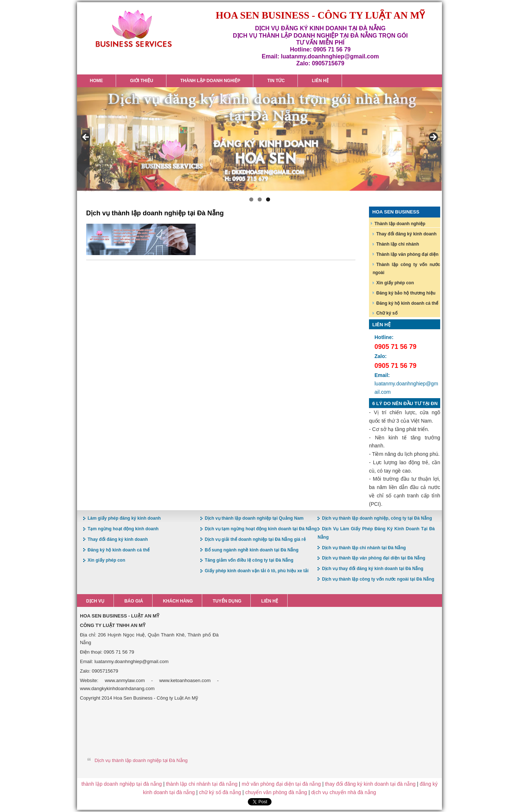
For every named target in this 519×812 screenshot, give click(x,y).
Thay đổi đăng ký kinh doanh (406, 234)
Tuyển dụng (227, 601)
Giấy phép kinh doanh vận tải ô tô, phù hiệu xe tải (257, 571)
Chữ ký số (387, 313)
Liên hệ (270, 601)
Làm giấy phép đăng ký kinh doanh (124, 518)
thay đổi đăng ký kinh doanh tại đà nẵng (370, 784)
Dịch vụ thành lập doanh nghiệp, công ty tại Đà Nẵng (377, 518)
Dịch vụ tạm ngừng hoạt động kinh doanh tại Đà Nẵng (261, 529)
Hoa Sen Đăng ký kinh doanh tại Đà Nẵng (134, 29)
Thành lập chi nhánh (398, 244)
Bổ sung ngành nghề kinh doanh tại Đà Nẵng (252, 550)
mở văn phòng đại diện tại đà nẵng (281, 784)
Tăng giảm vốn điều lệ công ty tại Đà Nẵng (249, 560)
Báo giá (134, 601)
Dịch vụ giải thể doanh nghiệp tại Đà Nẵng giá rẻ (255, 539)
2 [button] (260, 199)
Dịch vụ (95, 601)
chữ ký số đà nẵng (220, 792)
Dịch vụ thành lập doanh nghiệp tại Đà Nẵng (141, 760)
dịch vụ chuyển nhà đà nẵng (344, 792)
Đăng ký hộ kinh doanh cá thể (407, 303)
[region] (259, 139)
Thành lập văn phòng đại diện (407, 254)
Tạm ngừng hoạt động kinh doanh (123, 529)
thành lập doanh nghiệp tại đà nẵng (122, 784)
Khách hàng (178, 601)
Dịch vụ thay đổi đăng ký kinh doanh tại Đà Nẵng (373, 569)
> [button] (433, 138)
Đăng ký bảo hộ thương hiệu (406, 293)
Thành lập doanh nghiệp (400, 224)
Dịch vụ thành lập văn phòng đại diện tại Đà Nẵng (374, 558)
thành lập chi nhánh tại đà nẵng (202, 784)
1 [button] (251, 199)
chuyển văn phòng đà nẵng (276, 792)
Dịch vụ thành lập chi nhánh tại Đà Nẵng (364, 548)
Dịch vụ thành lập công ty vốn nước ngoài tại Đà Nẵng (378, 579)
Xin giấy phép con (395, 283)
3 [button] (268, 199)
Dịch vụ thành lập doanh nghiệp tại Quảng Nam (254, 518)
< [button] (86, 138)
